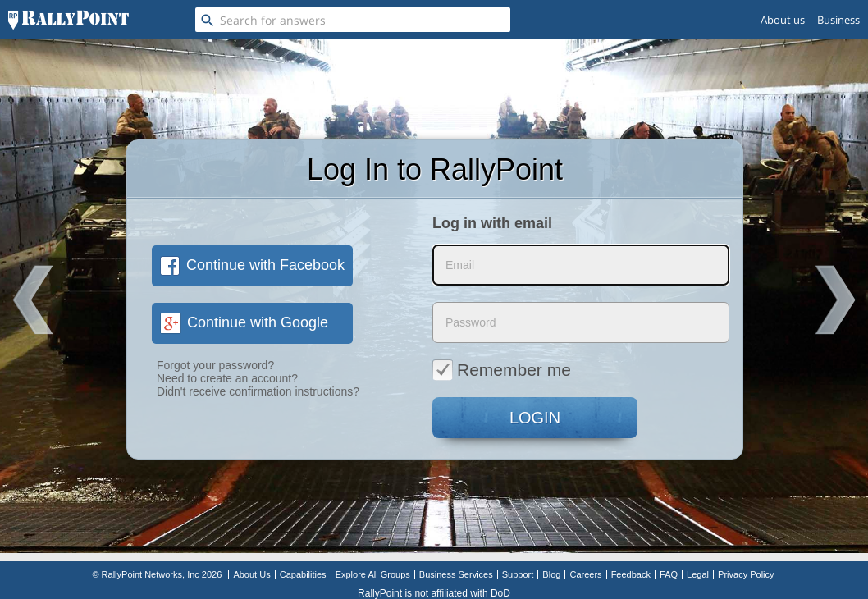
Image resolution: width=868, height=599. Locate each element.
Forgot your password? (215, 365)
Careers (585, 574)
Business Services (456, 574)
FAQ (669, 574)
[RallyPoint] (69, 20)
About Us (251, 574)
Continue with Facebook (252, 265)
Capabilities (303, 574)
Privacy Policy (746, 574)
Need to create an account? (227, 378)
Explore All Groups (373, 574)
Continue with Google (244, 322)
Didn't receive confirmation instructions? (258, 391)
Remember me (502, 369)
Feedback (631, 574)
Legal (698, 574)
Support (518, 574)
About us (783, 20)
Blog (551, 574)
